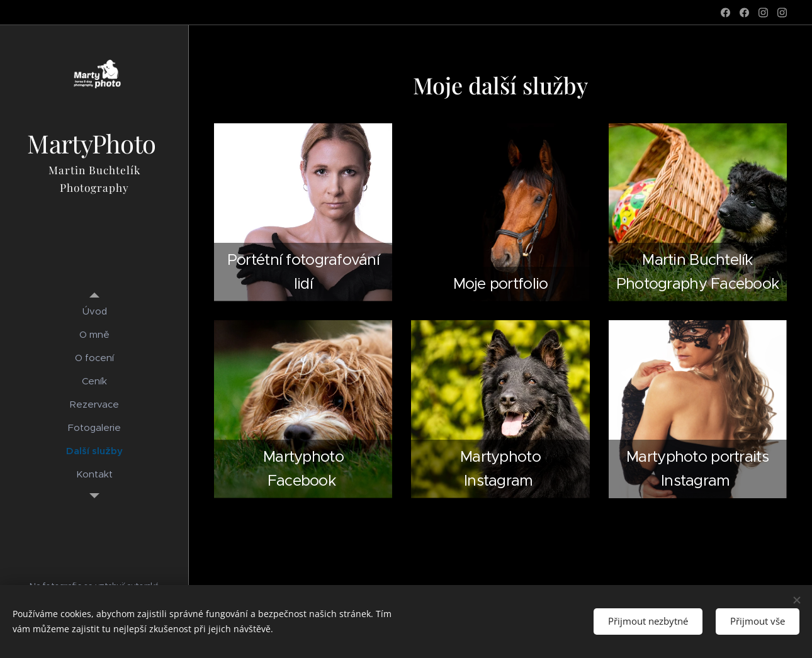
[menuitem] (94, 311)
